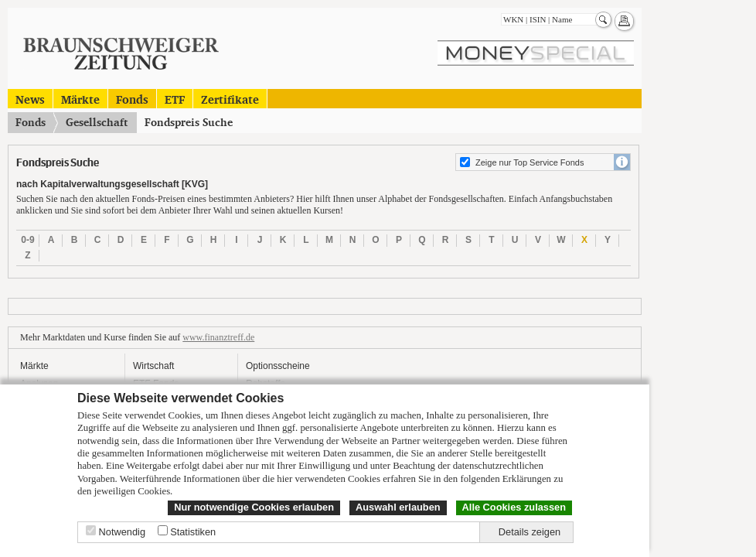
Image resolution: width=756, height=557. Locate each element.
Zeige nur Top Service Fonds (530, 162)
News (30, 99)
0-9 (27, 240)
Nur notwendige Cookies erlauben (254, 507)
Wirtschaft (153, 366)
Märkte (80, 99)
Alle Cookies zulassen (514, 507)
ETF (175, 99)
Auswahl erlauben (398, 507)
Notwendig (122, 532)
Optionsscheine (278, 366)
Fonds (132, 99)
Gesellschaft (97, 122)
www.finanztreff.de (218, 337)
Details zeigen (530, 532)
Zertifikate (230, 99)
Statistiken (193, 532)
